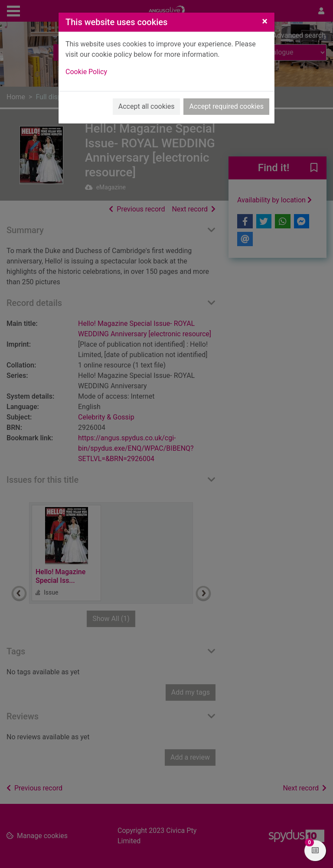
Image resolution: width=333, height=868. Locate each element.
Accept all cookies (147, 106)
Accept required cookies (226, 106)
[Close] (265, 21)
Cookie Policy (86, 72)
